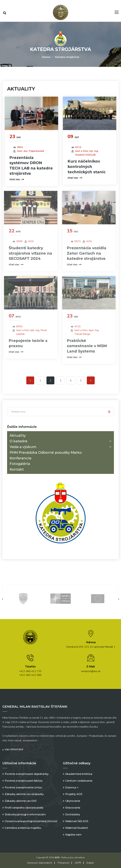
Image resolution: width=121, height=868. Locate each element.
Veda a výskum (61, 447)
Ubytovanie (73, 801)
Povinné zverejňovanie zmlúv (23, 788)
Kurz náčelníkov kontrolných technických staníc (86, 166)
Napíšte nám (73, 835)
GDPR (78, 863)
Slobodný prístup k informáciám (25, 814)
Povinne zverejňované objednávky (27, 774)
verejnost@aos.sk (91, 671)
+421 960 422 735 (30, 671)
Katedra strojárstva (67, 57)
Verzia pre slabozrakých (40, 863)
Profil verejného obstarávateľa (24, 808)
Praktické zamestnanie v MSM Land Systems (85, 346)
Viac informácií (14, 749)
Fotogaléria (20, 464)
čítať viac (16, 179)
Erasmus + (72, 788)
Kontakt (17, 469)
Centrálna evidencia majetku (23, 828)
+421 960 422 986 (30, 675)
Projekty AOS (74, 794)
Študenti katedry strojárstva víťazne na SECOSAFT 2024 (28, 253)
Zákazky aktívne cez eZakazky (24, 794)
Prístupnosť (63, 863)
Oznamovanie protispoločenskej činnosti (31, 821)
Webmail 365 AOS (77, 821)
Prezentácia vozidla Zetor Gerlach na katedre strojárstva (84, 253)
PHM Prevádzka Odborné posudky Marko (46, 453)
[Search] (60, 412)
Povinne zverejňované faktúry (24, 781)
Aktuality (18, 435)
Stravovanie (73, 808)
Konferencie (20, 458)
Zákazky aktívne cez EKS (21, 801)
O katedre (61, 441)
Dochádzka (73, 814)
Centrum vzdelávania (79, 781)
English (90, 863)
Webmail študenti (77, 828)
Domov (46, 57)
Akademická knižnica (79, 774)
